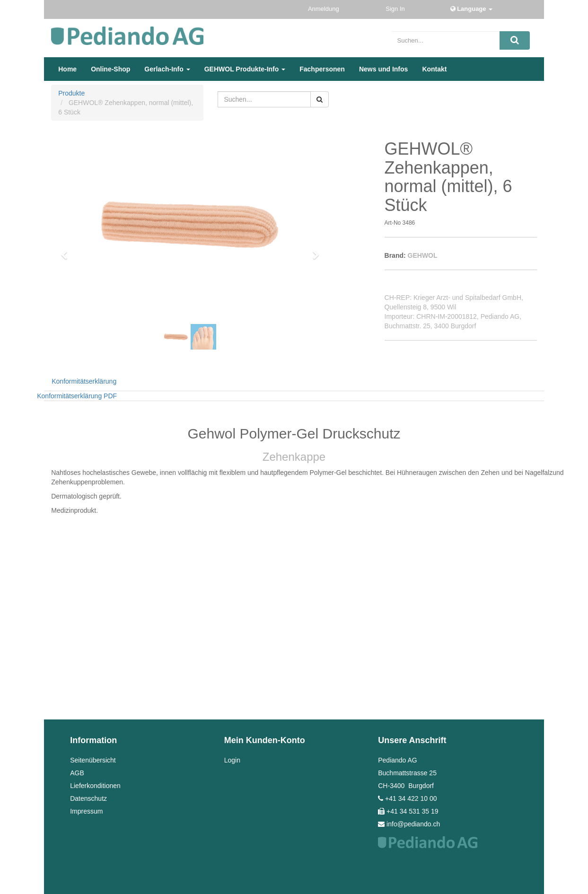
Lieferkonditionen (95, 786)
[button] (67, 251)
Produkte (71, 93)
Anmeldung (324, 9)
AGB (77, 773)
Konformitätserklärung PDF (77, 396)
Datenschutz (88, 798)
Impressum (86, 811)
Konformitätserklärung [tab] (84, 381)
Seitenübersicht (93, 760)
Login (232, 760)
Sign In (396, 9)
